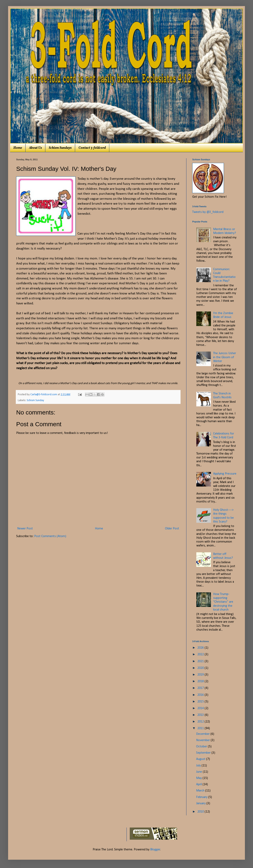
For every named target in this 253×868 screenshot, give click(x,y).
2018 (201, 681)
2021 (201, 661)
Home (18, 148)
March (201, 791)
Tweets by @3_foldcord (208, 212)
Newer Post (25, 529)
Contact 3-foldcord (92, 148)
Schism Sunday (35, 400)
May (199, 778)
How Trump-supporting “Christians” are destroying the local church (223, 602)
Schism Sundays (60, 148)
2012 (201, 722)
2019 (201, 675)
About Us (35, 148)
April (199, 784)
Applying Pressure (225, 474)
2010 (201, 812)
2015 (201, 702)
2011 (201, 728)
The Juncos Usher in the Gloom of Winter (225, 357)
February (202, 797)
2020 (201, 668)
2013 (201, 715)
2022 (201, 654)
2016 (201, 695)
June (199, 772)
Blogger (155, 850)
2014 (201, 708)
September (204, 753)
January (201, 803)
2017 (201, 688)
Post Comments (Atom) (50, 536)
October (202, 747)
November (203, 740)
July (199, 766)
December (203, 734)
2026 (201, 648)
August (201, 759)
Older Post (172, 529)
